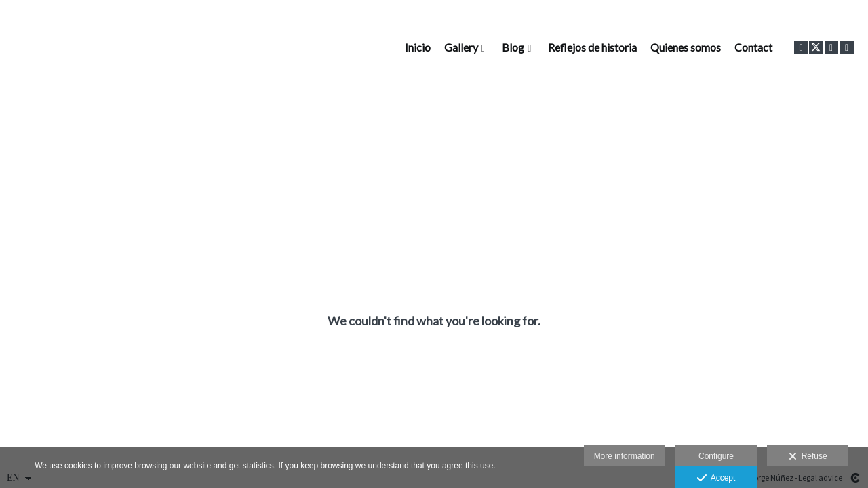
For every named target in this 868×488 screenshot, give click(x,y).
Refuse (808, 457)
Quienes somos (683, 47)
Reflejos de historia (590, 47)
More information (625, 456)
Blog (510, 47)
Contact (751, 47)
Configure (716, 456)
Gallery (458, 47)
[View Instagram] (831, 47)
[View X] (816, 47)
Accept (716, 479)
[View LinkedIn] (847, 47)
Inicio (415, 47)
